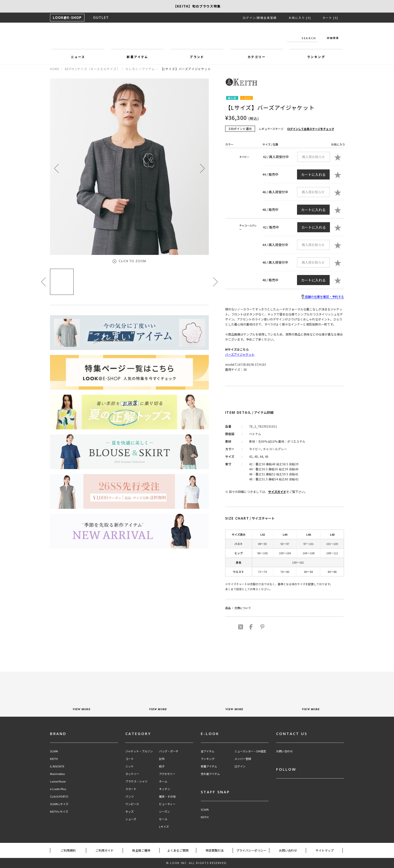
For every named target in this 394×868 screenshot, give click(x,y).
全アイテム (208, 751)
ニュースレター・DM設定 (250, 751)
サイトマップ (325, 850)
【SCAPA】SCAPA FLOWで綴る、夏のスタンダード (197, 6)
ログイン (249, 18)
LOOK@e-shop (197, 37)
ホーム (163, 781)
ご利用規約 (68, 850)
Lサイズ (164, 827)
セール (163, 819)
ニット (130, 766)
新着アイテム (209, 766)
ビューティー (167, 804)
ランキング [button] (316, 57)
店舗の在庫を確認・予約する (323, 297)
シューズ (131, 819)
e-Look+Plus (58, 789)
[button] (202, 168)
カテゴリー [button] (257, 57)
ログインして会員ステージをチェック (311, 129)
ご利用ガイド (105, 850)
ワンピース (132, 804)
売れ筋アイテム (210, 774)
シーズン (164, 812)
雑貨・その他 (167, 796)
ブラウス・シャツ (136, 781)
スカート (131, 789)
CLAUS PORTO (59, 796)
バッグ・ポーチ (169, 751)
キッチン (165, 789)
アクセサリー (167, 774)
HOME (55, 69)
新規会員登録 (267, 18)
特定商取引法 (215, 850)
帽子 (162, 766)
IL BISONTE (57, 766)
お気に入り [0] (300, 18)
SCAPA (54, 751)
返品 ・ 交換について (238, 608)
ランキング (208, 759)
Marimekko (57, 774)
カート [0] (330, 18)
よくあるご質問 (178, 850)
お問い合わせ (284, 751)
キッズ (130, 812)
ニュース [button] (78, 57)
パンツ (130, 796)
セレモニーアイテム (140, 69)
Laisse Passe (58, 781)
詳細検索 (333, 38)
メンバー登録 (243, 759)
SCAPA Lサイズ (59, 804)
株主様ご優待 (141, 850)
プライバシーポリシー (251, 850)
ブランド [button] (197, 57)
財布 (162, 759)
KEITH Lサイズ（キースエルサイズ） (92, 69)
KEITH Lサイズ (59, 812)
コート (130, 759)
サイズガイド (277, 492)
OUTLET (101, 17)
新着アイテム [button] (137, 57)
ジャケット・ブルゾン (139, 751)
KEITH (54, 759)
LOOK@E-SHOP (67, 17)
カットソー (132, 774)
